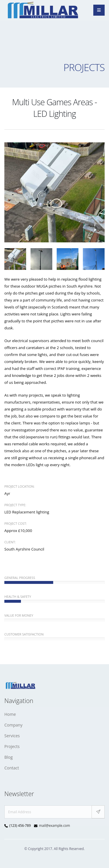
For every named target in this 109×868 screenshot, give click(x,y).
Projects (12, 746)
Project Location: (19, 486)
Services (12, 736)
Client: (10, 542)
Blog (9, 757)
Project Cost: (16, 523)
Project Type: (15, 505)
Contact (12, 768)
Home (10, 714)
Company (13, 725)
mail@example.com (54, 825)
